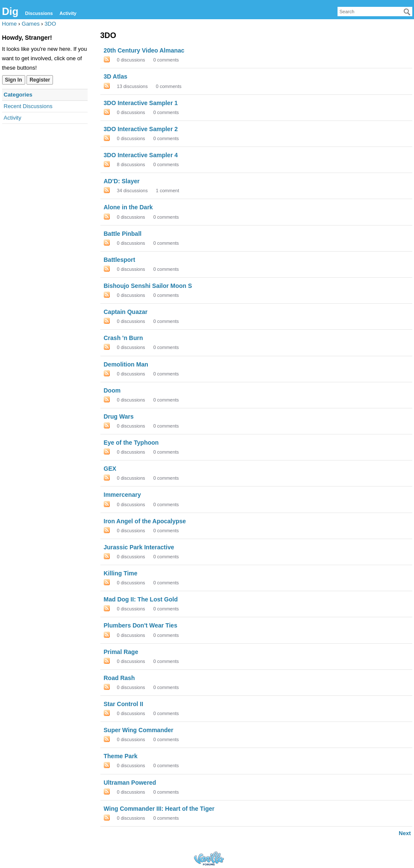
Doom (112, 390)
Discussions (39, 13)
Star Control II (124, 704)
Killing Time (121, 573)
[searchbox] (375, 12)
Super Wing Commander (139, 730)
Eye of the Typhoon (131, 443)
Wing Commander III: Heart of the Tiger (159, 809)
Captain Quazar (126, 312)
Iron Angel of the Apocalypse (145, 521)
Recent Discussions (28, 106)
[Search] (407, 12)
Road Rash (119, 678)
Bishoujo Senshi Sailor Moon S (148, 286)
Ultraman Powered (130, 783)
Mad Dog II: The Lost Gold (141, 599)
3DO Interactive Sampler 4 (141, 155)
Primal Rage (121, 652)
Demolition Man (126, 364)
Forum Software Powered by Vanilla (209, 858)
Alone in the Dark (128, 207)
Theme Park (121, 756)
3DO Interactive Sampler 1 (141, 103)
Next (405, 833)
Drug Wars (119, 416)
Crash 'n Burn (123, 338)
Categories (18, 95)
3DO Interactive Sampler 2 (141, 129)
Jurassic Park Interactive (139, 547)
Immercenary (122, 495)
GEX (110, 469)
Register (40, 80)
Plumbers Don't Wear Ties (141, 625)
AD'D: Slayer (122, 181)
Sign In (14, 80)
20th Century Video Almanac (144, 50)
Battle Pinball (123, 234)
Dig (10, 11)
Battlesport (120, 260)
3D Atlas (116, 76)
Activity (68, 13)
